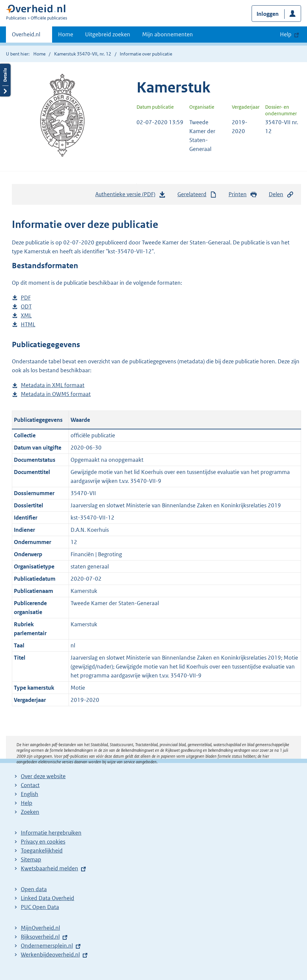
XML (26, 316)
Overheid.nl (26, 36)
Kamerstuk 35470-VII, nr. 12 (83, 54)
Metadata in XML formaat (53, 385)
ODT (26, 307)
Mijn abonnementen (168, 34)
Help (27, 803)
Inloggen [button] (268, 14)
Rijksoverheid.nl (40, 937)
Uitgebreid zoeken (108, 34)
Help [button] (286, 34)
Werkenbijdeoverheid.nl (50, 955)
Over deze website (43, 776)
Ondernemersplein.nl (47, 946)
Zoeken (30, 812)
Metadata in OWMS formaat (56, 394)
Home (66, 34)
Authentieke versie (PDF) (131, 196)
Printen (243, 194)
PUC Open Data (40, 907)
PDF (26, 298)
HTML (28, 325)
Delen (281, 194)
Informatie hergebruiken (51, 833)
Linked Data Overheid (47, 898)
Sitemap (31, 859)
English (30, 794)
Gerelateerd (197, 194)
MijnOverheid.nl (40, 928)
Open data (34, 889)
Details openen (5, 80)
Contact (30, 785)
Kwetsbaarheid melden (49, 868)
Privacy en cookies (43, 842)
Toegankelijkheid (42, 851)
